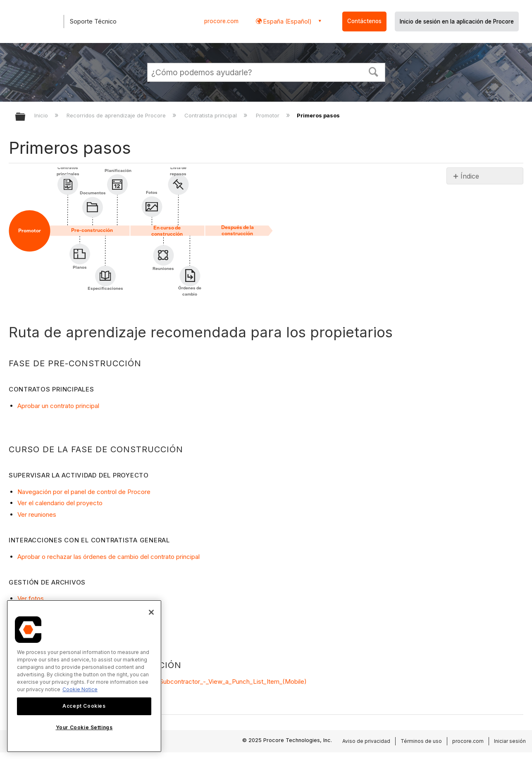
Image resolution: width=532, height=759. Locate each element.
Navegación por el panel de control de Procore (84, 492)
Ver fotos (31, 598)
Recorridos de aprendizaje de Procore (117, 115)
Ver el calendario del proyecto (60, 503)
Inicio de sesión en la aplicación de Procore (457, 21)
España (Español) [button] (287, 21)
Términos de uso (421, 741)
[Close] (151, 612)
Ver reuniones (37, 514)
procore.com (221, 21)
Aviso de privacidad (366, 741)
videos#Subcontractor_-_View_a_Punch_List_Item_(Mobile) (222, 681)
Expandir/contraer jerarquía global (26, 117)
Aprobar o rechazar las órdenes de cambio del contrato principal (109, 557)
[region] (84, 676)
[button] (373, 71)
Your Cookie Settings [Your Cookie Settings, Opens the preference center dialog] (84, 727)
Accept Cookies (84, 706)
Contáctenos (364, 21)
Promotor (268, 115)
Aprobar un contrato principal (58, 406)
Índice (470, 176)
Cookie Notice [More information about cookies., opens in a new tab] (80, 689)
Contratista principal (211, 115)
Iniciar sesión (510, 741)
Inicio (42, 115)
